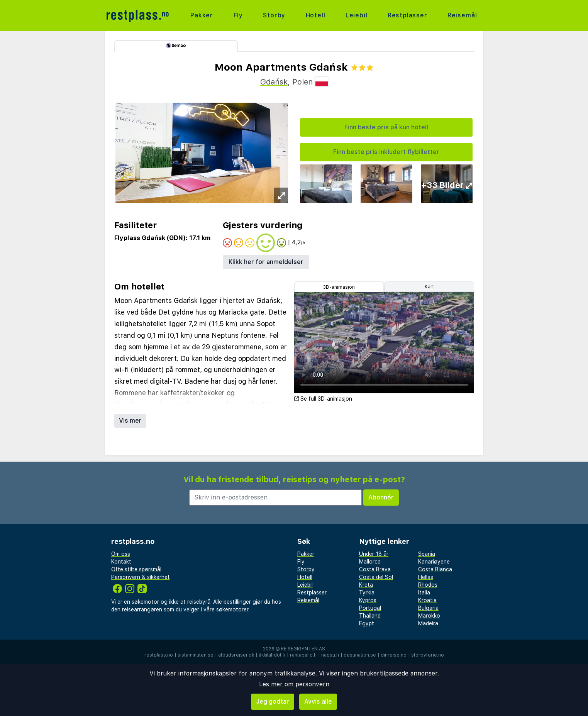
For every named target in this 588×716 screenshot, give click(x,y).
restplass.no (159, 655)
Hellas (426, 577)
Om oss (121, 554)
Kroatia (427, 600)
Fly (238, 15)
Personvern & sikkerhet (141, 577)
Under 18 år (374, 554)
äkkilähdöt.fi (272, 655)
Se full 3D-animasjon (323, 399)
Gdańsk (274, 82)
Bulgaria (428, 608)
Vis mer (130, 421)
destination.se (360, 655)
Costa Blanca (435, 569)
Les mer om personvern (294, 684)
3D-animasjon (339, 287)
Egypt (367, 623)
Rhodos (428, 585)
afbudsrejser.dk (236, 655)
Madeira (428, 623)
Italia (424, 592)
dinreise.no (394, 655)
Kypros (368, 600)
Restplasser (408, 15)
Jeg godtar (273, 702)
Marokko (429, 616)
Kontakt (121, 562)
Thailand (370, 616)
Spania (427, 554)
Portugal (370, 608)
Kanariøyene (434, 562)
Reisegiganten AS (303, 649)
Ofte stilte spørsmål (136, 569)
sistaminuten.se (196, 655)
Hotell (316, 15)
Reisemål (462, 15)
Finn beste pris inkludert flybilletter (386, 152)
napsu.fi (330, 655)
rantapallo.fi (303, 655)
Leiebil (357, 15)
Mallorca (370, 562)
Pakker (202, 15)
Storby (274, 15)
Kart (429, 287)
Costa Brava (375, 569)
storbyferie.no (428, 655)
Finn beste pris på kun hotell (386, 127)
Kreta (366, 585)
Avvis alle (318, 702)
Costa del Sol (376, 577)
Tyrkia (367, 592)
